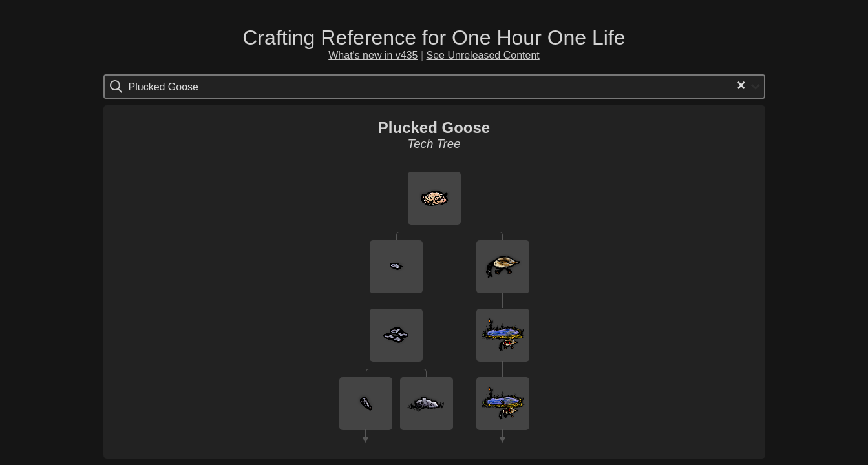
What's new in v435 (373, 55)
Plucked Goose (434, 128)
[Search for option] (183, 87)
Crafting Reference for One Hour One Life (434, 37)
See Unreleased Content (483, 55)
